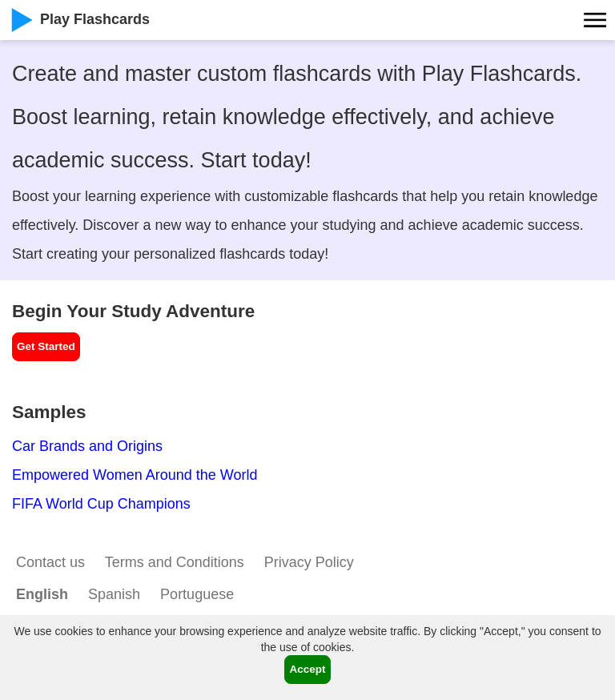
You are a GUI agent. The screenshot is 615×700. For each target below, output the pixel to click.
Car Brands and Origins (87, 446)
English (42, 594)
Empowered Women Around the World (135, 475)
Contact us (50, 562)
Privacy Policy (309, 562)
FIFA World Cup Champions (101, 504)
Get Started (46, 346)
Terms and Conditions (175, 562)
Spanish (114, 594)
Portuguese (197, 594)
